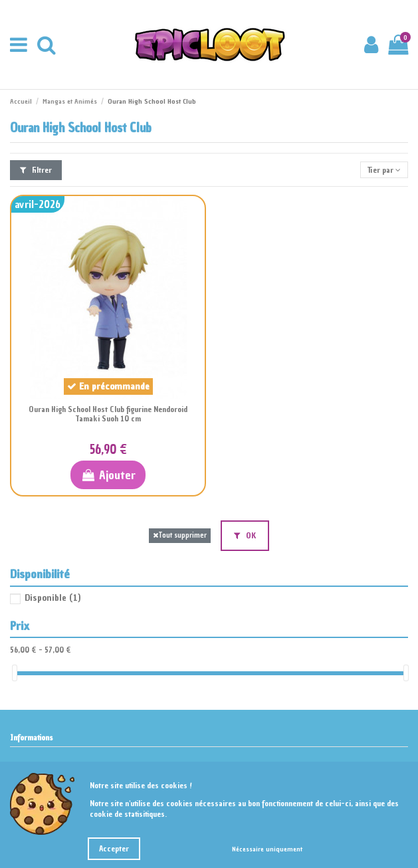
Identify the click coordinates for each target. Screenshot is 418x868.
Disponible (52, 598)
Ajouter (108, 475)
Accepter (114, 849)
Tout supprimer (180, 535)
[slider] (15, 673)
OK (245, 536)
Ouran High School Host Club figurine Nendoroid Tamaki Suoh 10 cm (108, 414)
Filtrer (36, 170)
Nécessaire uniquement (267, 849)
